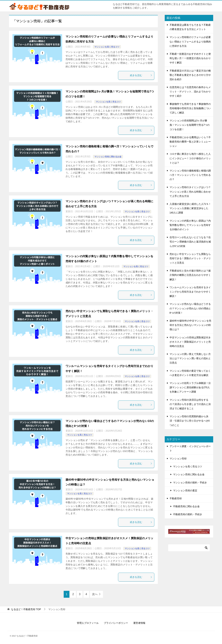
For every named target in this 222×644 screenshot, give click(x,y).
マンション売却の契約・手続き (190, 483)
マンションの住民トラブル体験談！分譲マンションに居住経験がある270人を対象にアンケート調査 (190, 387)
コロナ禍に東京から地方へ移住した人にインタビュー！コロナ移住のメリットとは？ (190, 158)
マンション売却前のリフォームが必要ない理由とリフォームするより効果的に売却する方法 (190, 41)
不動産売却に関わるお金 (186, 506)
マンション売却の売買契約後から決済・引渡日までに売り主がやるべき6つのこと (190, 421)
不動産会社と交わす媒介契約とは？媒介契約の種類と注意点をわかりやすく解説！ (190, 275)
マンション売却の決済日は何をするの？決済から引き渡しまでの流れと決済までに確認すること (190, 404)
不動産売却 (176, 498)
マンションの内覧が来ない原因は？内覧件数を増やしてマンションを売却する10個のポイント (190, 225)
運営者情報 (139, 623)
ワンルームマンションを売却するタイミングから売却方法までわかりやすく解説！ (190, 292)
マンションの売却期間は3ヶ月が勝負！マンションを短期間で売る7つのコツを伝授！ (190, 125)
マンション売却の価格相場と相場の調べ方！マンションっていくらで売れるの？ (190, 175)
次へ (95, 594)
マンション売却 (178, 459)
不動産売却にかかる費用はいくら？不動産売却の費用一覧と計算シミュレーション (190, 142)
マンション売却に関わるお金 (108, 157)
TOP (26, 609)
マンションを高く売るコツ (107, 47)
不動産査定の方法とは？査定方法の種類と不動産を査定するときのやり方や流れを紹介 (190, 75)
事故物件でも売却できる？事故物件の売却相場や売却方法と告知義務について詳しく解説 (190, 108)
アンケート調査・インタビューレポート (190, 448)
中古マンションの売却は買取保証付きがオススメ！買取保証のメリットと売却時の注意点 (190, 342)
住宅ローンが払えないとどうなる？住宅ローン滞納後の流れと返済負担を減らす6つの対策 (190, 242)
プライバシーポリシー (116, 623)
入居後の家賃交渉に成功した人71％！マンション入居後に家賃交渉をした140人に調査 (190, 208)
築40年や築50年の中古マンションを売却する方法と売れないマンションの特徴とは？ (190, 325)
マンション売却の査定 (185, 490)
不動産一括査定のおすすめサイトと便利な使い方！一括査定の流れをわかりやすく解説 (190, 58)
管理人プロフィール (88, 623)
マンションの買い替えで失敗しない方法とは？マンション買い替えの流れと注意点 (190, 358)
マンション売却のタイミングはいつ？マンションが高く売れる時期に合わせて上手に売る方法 (190, 192)
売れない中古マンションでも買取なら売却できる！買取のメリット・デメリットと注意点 (190, 258)
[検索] (189, 548)
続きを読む (141, 75)
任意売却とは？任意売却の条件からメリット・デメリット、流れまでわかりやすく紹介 (190, 92)
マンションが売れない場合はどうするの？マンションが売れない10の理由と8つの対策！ (190, 308)
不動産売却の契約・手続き (188, 514)
